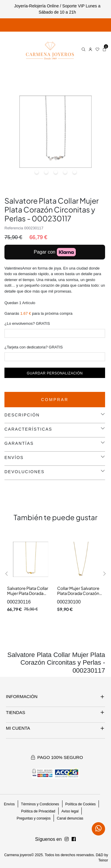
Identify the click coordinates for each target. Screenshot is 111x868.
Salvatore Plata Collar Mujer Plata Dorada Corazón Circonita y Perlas (28, 596)
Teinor (103, 860)
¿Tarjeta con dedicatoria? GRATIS (34, 347)
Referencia (14, 228)
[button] (7, 574)
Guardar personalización (55, 373)
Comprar (55, 400)
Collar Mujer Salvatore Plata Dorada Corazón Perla (78, 593)
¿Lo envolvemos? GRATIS (27, 323)
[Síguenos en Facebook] (67, 839)
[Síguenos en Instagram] (74, 839)
